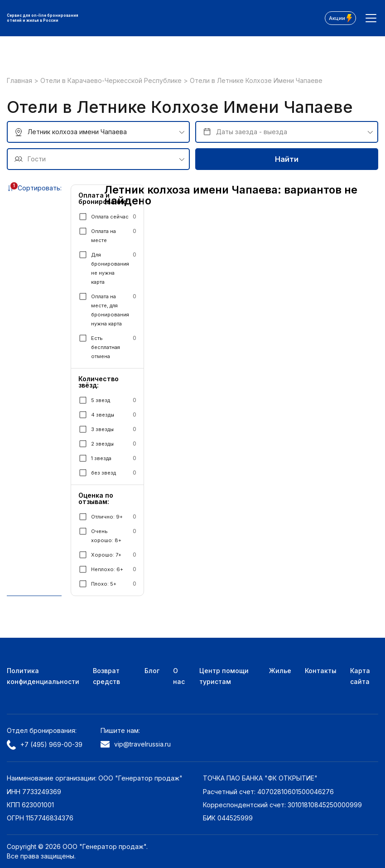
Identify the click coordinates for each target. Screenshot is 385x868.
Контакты (321, 671)
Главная (20, 80)
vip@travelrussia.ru (136, 744)
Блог (152, 671)
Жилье (280, 671)
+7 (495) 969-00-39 (45, 745)
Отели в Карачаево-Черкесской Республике (112, 80)
